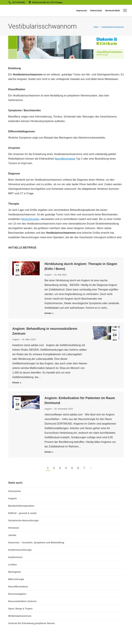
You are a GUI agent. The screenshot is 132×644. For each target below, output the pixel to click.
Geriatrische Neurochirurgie (23, 520)
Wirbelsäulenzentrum (20, 616)
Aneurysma (14, 491)
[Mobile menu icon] (125, 10)
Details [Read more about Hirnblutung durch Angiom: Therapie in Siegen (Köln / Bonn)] (48, 313)
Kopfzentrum (15, 557)
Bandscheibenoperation (21, 506)
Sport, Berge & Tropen (20, 609)
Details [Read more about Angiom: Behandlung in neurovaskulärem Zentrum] (16, 383)
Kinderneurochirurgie (20, 550)
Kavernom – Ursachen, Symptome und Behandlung (36, 543)
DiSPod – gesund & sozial (22, 513)
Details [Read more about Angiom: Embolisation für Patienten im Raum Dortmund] (48, 452)
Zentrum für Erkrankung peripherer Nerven (32, 623)
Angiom (48, 275)
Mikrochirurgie (16, 579)
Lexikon (13, 565)
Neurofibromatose (65, 159)
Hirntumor (14, 528)
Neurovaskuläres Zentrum (22, 601)
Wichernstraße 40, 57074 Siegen (47, 2)
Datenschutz (96, 11)
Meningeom (15, 572)
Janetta (12, 535)
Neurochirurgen (30, 219)
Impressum (82, 11)
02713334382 (19, 2)
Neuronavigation (17, 594)
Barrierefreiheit (113, 11)
